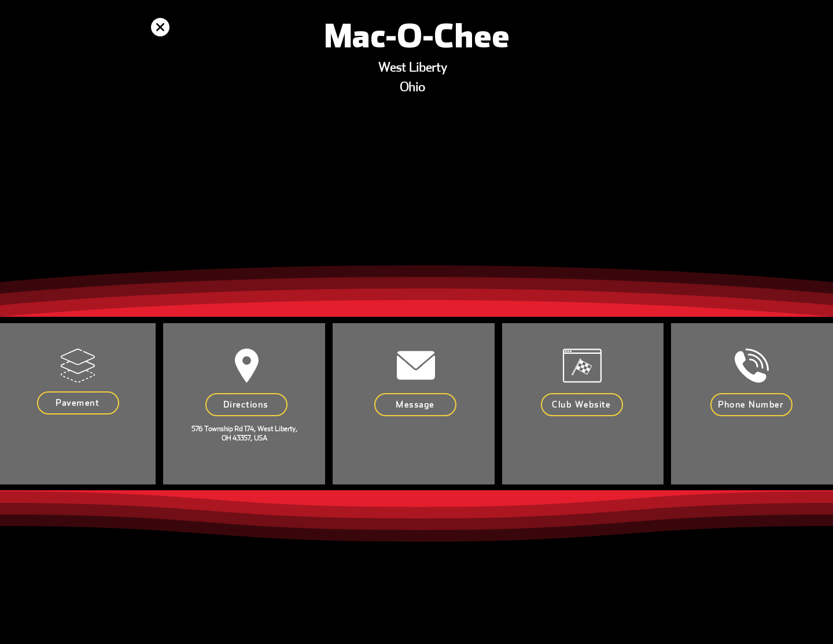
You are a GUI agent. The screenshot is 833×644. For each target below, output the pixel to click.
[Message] (415, 405)
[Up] (160, 27)
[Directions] (246, 405)
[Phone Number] (751, 405)
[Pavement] (78, 403)
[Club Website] (582, 405)
